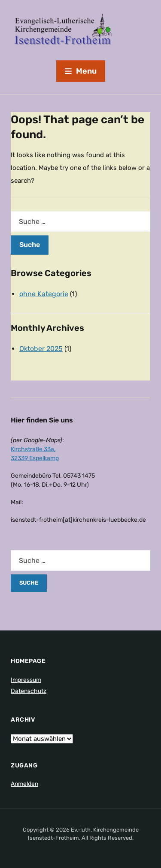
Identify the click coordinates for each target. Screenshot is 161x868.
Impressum (26, 680)
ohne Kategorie (44, 294)
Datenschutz (29, 691)
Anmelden (24, 784)
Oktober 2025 (41, 349)
